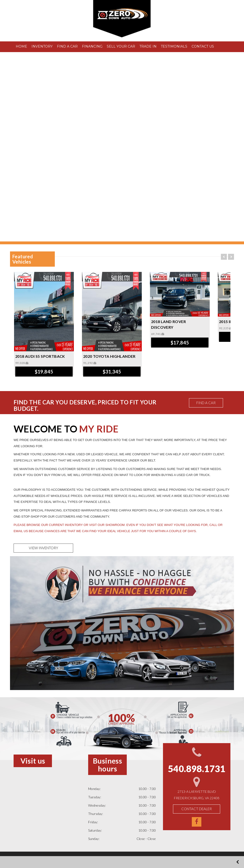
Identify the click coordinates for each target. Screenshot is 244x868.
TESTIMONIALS (174, 46)
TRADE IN (148, 46)
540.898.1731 (43, 34)
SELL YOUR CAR (121, 46)
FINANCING (92, 46)
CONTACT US (203, 46)
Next (231, 257)
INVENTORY (42, 46)
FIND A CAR (67, 46)
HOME (21, 46)
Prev (224, 257)
